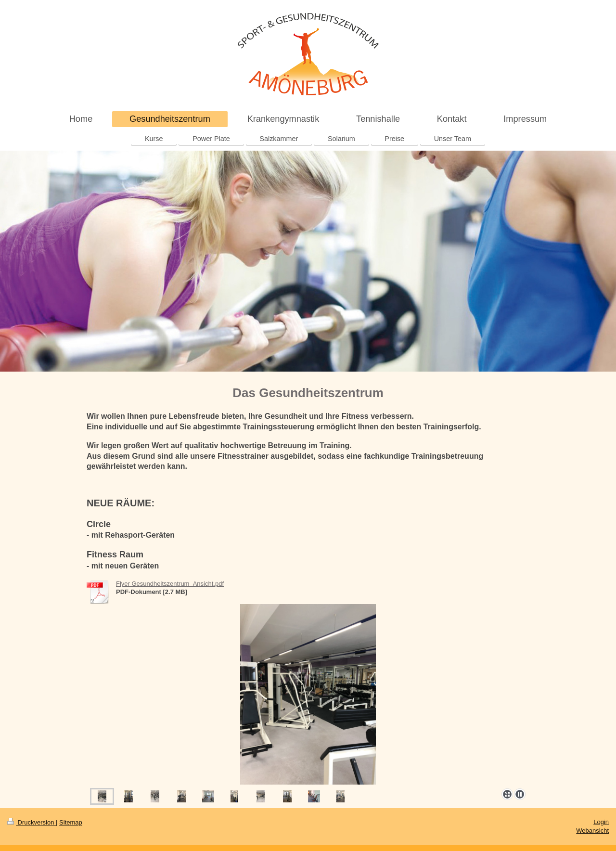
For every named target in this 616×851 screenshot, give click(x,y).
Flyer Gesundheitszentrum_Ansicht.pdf (170, 584)
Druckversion (32, 822)
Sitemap (71, 822)
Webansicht (592, 831)
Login (601, 822)
